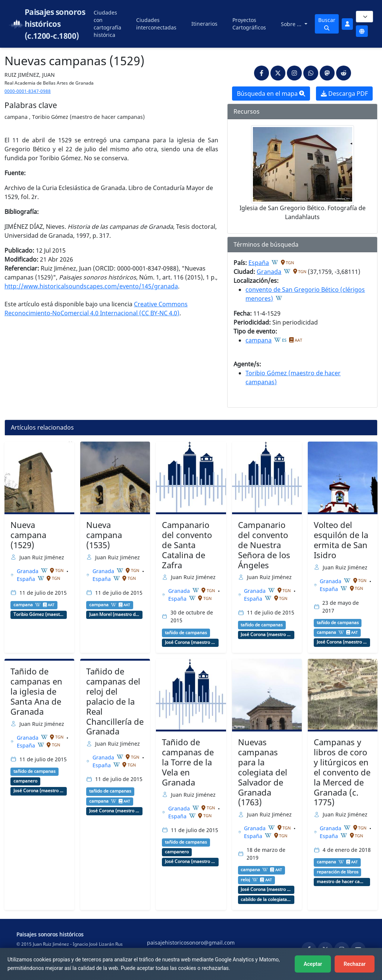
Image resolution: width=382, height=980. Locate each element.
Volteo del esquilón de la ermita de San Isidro (341, 540)
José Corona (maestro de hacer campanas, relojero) (190, 642)
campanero (25, 781)
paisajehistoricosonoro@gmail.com (191, 943)
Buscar (327, 23)
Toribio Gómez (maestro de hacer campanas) (39, 614)
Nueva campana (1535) (104, 535)
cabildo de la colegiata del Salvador (266, 900)
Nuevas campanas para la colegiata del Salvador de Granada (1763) (263, 772)
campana (259, 340)
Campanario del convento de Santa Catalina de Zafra (187, 545)
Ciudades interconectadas (156, 24)
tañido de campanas (186, 633)
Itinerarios (204, 24)
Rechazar (355, 964)
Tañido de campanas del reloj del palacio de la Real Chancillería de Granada (115, 701)
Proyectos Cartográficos (249, 24)
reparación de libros (338, 872)
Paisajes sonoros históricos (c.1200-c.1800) (55, 24)
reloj (245, 880)
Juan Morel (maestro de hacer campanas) (115, 614)
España (259, 263)
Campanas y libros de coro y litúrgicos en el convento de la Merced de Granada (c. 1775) (342, 772)
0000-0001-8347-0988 (28, 91)
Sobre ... (292, 24)
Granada (269, 272)
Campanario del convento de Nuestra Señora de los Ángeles (264, 545)
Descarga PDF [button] (344, 94)
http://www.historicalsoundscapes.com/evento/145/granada (91, 286)
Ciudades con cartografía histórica (107, 24)
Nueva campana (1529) (28, 535)
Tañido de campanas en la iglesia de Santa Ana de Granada (36, 691)
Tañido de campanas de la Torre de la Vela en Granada (188, 762)
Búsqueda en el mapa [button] (271, 94)
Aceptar (313, 964)
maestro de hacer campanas (342, 882)
